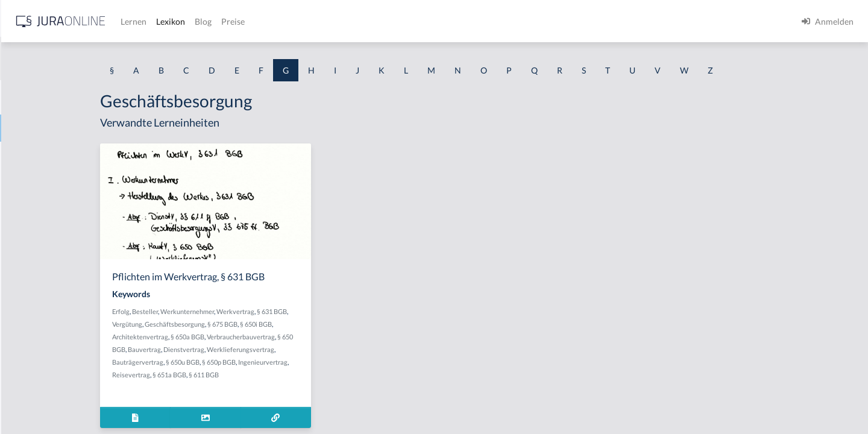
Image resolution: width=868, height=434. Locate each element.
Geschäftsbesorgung (277, 324)
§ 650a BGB (289, 337)
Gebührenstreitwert (47, 399)
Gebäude (26, 264)
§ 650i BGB (358, 324)
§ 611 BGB (306, 375)
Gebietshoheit (36, 291)
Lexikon (362, 21)
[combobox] (96, 58)
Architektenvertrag (242, 337)
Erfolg (223, 311)
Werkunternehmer (289, 311)
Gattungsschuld (39, 237)
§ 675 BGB (324, 324)
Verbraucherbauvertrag (343, 337)
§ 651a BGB (271, 375)
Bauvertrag (246, 349)
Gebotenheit (33, 318)
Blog (395, 21)
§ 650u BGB (285, 362)
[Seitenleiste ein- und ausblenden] (174, 18)
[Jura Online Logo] (253, 21)
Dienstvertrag (286, 349)
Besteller (247, 311)
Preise (425, 21)
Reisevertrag (233, 375)
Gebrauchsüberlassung (52, 345)
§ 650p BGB (321, 362)
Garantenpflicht (39, 155)
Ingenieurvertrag (365, 362)
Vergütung (229, 324)
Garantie (26, 209)
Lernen (325, 21)
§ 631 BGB (374, 311)
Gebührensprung (41, 372)
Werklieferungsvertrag (342, 349)
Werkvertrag (337, 311)
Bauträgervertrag (240, 362)
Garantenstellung (42, 182)
